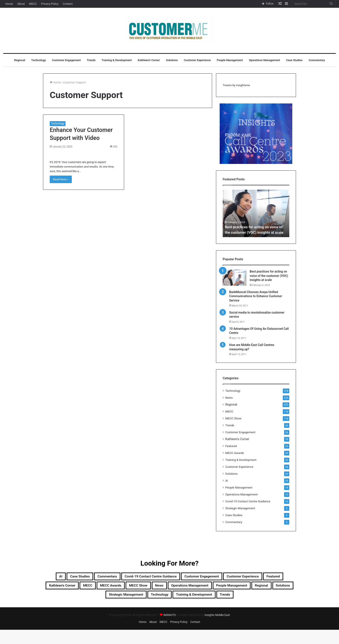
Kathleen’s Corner (149, 60)
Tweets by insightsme (236, 85)
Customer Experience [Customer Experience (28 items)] (81, 587)
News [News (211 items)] (273, 587)
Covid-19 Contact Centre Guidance (248, 501)
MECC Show (233, 418)
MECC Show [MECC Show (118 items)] (247, 587)
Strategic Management (240, 508)
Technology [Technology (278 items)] (275, 598)
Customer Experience (197, 60)
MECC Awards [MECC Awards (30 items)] (213, 587)
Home (9, 4)
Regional (20, 60)
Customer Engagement (66, 60)
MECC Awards (235, 453)
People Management (230, 60)
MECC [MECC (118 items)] (185, 587)
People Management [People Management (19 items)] (129, 598)
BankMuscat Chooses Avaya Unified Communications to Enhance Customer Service (256, 296)
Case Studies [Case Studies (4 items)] (95, 577)
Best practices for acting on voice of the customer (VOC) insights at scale (254, 227)
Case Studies (294, 60)
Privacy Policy (50, 4)
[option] (256, 213)
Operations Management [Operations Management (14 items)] (77, 598)
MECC (33, 4)
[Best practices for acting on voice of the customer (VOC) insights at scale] (235, 278)
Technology (38, 60)
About (21, 4)
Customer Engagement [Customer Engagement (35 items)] (247, 577)
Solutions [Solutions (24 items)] (193, 598)
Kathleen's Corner (237, 439)
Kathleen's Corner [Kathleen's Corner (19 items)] (153, 587)
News (229, 398)
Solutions (172, 60)
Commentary (317, 60)
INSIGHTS (169, 629)
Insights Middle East (217, 629)
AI (227, 481)
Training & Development (117, 60)
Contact (68, 4)
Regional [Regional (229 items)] (167, 598)
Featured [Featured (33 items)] (119, 587)
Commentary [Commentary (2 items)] (129, 577)
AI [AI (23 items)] (71, 577)
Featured (231, 446)
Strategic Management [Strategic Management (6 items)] (233, 598)
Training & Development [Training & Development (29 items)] (158, 608)
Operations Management (264, 60)
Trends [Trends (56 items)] (197, 608)
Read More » (61, 179)
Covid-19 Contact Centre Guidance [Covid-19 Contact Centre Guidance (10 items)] (183, 577)
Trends (91, 60)
